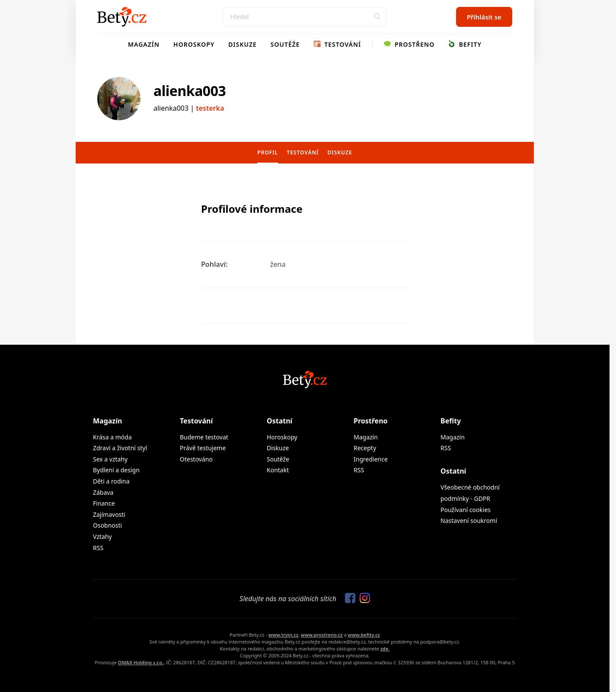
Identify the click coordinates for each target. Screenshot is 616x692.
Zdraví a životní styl (120, 448)
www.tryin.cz (283, 635)
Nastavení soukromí (469, 521)
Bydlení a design (116, 470)
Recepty (365, 448)
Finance (104, 503)
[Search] (305, 17)
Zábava (103, 492)
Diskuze (243, 44)
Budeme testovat (204, 437)
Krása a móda (112, 437)
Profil (268, 152)
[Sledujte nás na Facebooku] (348, 599)
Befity (465, 44)
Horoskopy (194, 44)
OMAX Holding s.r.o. (141, 662)
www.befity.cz (364, 635)
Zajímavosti (109, 514)
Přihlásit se (484, 17)
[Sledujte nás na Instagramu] (363, 599)
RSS (98, 548)
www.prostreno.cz (322, 635)
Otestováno (196, 459)
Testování (338, 44)
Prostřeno (409, 44)
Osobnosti (107, 525)
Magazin (453, 437)
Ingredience (371, 459)
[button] (377, 17)
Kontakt (278, 470)
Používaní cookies (466, 510)
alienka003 (190, 91)
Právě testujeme (203, 448)
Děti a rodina (111, 481)
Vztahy (102, 537)
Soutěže (285, 44)
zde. (385, 649)
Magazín (144, 44)
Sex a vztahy (110, 459)
